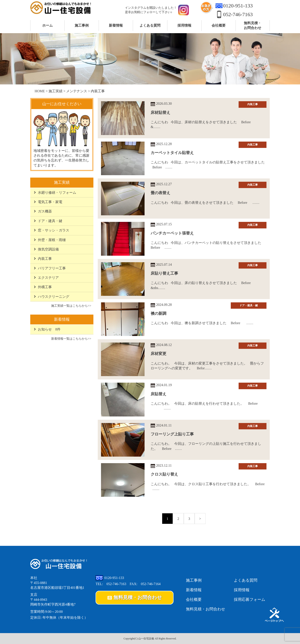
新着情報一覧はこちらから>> (71, 339)
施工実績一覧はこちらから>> (71, 306)
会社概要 (194, 599)
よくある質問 (246, 580)
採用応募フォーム (249, 599)
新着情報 (194, 590)
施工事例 (194, 580)
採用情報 (242, 590)
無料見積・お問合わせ (206, 609)
